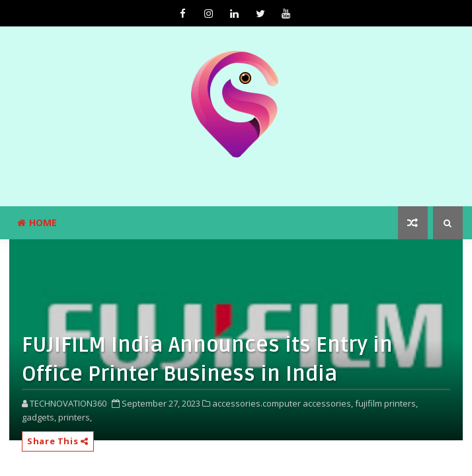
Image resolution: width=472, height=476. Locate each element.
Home (37, 222)
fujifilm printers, (386, 403)
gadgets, (39, 417)
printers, (75, 417)
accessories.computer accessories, (283, 403)
